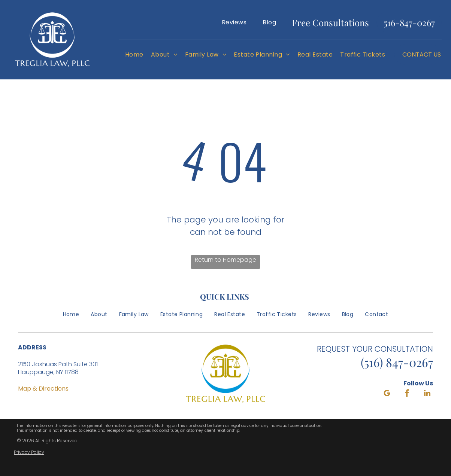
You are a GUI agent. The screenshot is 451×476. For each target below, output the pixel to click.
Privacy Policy (29, 452)
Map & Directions (43, 389)
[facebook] (407, 394)
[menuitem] (234, 22)
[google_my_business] (387, 394)
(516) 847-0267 (397, 362)
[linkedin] (427, 394)
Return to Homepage (225, 260)
